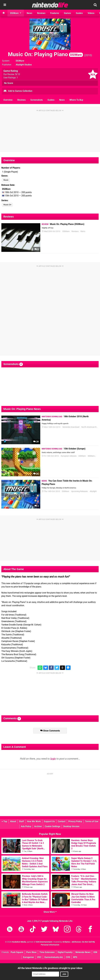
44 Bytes (66, 942)
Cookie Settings (53, 826)
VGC (39, 957)
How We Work (34, 821)
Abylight (93, 491)
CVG (68, 957)
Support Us (49, 821)
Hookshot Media (19, 942)
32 (36, 474)
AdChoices (76, 942)
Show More (50, 912)
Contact (62, 821)
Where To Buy (76, 100)
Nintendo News (83, 952)
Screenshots (37, 100)
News (62, 100)
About (13, 821)
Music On (7, 205)
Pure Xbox (31, 952)
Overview (8, 100)
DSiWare (20, 61)
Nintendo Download (71, 427)
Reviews (22, 100)
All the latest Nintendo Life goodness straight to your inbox (50, 968)
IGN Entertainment (44, 942)
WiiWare (91, 456)
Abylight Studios (24, 65)
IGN (95, 952)
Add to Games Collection (18, 91)
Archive (38, 826)
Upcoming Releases (79, 491)
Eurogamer (29, 957)
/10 (18, 74)
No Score (9, 83)
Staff (22, 821)
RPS (75, 957)
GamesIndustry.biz (54, 957)
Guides (51, 100)
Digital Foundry (65, 952)
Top (4, 821)
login (53, 759)
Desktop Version (71, 826)
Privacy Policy (75, 821)
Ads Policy (26, 826)
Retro (83, 231)
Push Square (17, 952)
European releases (69, 456)
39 (36, 442)
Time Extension (47, 952)
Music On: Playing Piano (45, 54)
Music (6, 180)
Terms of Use (92, 821)
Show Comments (50, 731)
